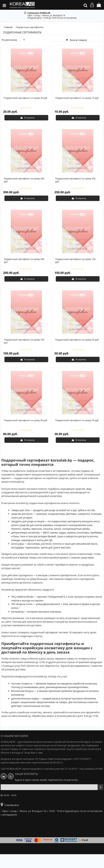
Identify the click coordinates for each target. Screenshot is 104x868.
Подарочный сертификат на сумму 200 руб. (24, 261)
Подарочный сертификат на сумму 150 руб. (75, 261)
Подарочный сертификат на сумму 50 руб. (77, 340)
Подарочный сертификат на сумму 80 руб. (26, 420)
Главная (8, 27)
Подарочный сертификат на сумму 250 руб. (75, 180)
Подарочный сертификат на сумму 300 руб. (24, 180)
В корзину (28, 118)
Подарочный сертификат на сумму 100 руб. (24, 341)
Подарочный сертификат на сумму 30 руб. (77, 420)
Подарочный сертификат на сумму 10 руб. (77, 98)
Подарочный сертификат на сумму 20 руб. (26, 98)
